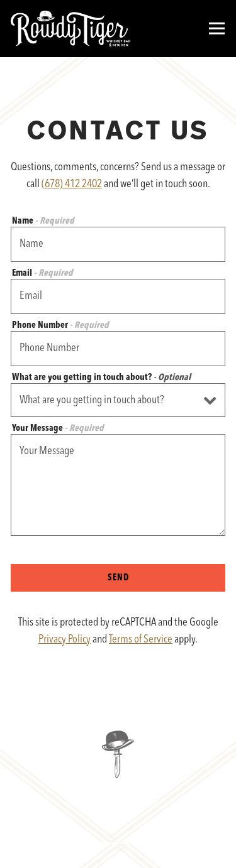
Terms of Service (141, 639)
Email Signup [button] (118, 849)
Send (118, 578)
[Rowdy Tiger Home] (70, 29)
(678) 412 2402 (72, 184)
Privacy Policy (65, 639)
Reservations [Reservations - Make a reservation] (118, 813)
